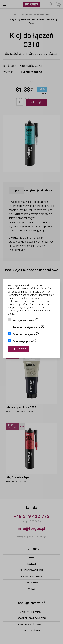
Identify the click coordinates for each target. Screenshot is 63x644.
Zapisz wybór (19, 349)
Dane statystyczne (25, 342)
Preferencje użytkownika (28, 328)
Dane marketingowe (26, 335)
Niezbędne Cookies (26, 321)
